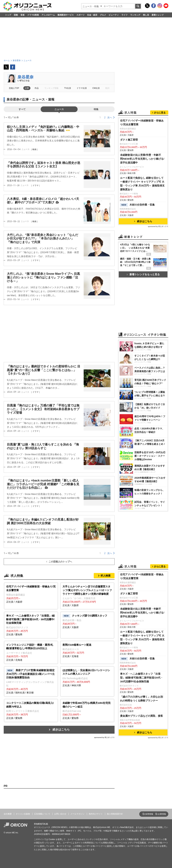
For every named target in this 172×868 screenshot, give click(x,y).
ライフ (124, 15)
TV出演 (67, 88)
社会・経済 (92, 15)
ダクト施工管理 (129, 140)
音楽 (23, 15)
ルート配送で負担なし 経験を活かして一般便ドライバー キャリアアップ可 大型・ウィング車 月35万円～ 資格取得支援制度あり (142, 184)
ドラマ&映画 (33, 15)
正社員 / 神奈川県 (87, 678)
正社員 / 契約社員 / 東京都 (31, 681)
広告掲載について (42, 814)
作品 (37, 88)
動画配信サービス (66, 15)
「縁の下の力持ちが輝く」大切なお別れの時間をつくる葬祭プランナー (142, 699)
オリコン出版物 (23, 814)
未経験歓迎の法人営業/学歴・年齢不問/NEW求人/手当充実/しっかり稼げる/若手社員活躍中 (142, 159)
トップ (8, 15)
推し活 (146, 15)
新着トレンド (158, 15)
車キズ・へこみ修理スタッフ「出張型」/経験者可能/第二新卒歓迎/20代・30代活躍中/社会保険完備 (142, 678)
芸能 (16, 15)
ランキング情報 (51, 88)
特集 (96, 109)
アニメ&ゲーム (48, 15)
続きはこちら (61, 730)
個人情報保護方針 (115, 814)
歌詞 (107, 88)
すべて (22, 109)
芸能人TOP (14, 88)
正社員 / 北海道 (31, 652)
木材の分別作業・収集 (137, 205)
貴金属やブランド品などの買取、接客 (142, 716)
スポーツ (80, 15)
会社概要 (8, 814)
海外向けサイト (96, 814)
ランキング (135, 15)
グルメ (103, 15)
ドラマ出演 (82, 88)
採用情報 (149, 814)
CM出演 (96, 88)
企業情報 (162, 814)
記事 (27, 88)
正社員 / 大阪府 (31, 594)
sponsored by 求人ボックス (104, 737)
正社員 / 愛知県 (31, 625)
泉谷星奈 (26, 77)
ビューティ (114, 15)
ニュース (59, 109)
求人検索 (105, 576)
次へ (110, 117)
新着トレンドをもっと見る (143, 274)
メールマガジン (77, 814)
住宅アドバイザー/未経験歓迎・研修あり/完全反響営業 (142, 122)
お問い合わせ (60, 814)
